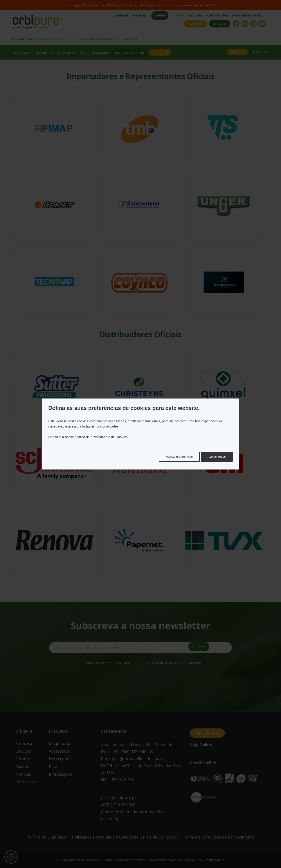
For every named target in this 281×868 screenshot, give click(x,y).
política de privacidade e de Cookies (101, 437)
